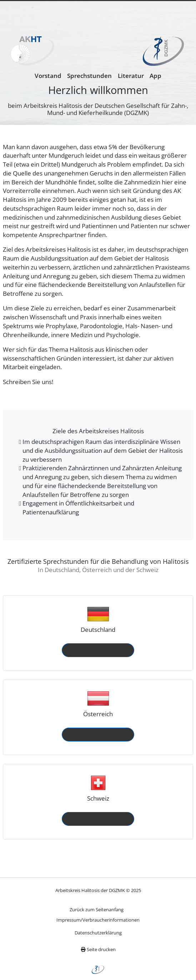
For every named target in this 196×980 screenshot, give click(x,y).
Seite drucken (98, 949)
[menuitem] (48, 76)
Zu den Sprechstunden (98, 650)
